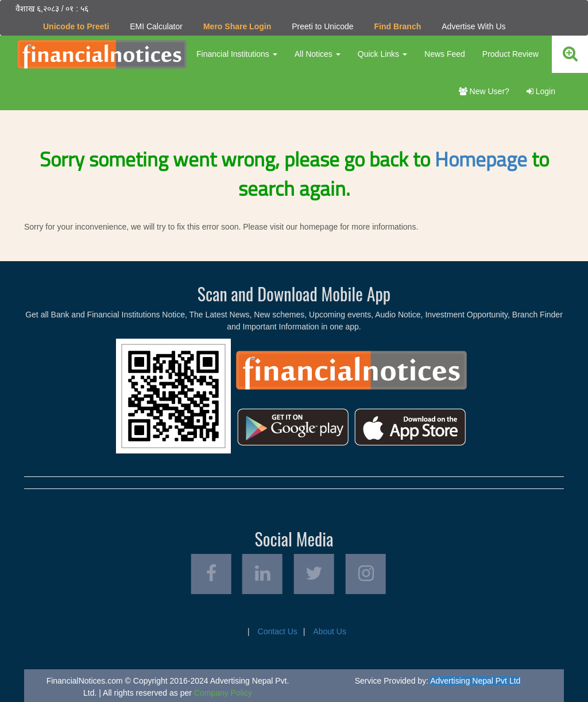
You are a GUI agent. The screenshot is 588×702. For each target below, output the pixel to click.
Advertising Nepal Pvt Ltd (475, 681)
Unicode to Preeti (76, 26)
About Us (330, 631)
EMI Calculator (156, 26)
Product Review (510, 54)
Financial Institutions (237, 54)
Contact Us (278, 631)
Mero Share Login (237, 26)
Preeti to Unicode (322, 26)
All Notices (318, 54)
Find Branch (398, 26)
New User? (484, 91)
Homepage (481, 159)
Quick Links (382, 54)
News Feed (445, 54)
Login (541, 91)
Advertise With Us (473, 26)
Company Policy (223, 693)
